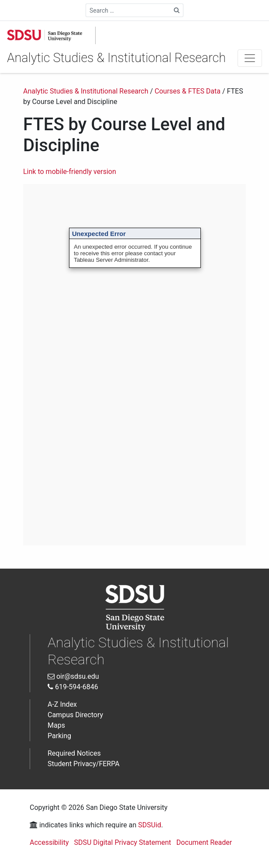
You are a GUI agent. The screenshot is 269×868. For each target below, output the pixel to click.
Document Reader (204, 842)
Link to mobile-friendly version (70, 172)
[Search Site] (177, 10)
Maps (56, 725)
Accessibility (49, 842)
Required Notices (74, 753)
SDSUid (150, 825)
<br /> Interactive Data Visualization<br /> (134, 365)
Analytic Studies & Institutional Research (116, 58)
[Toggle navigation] (250, 58)
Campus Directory (75, 715)
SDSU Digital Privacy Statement (123, 842)
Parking (59, 736)
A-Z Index (62, 704)
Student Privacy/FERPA (84, 764)
